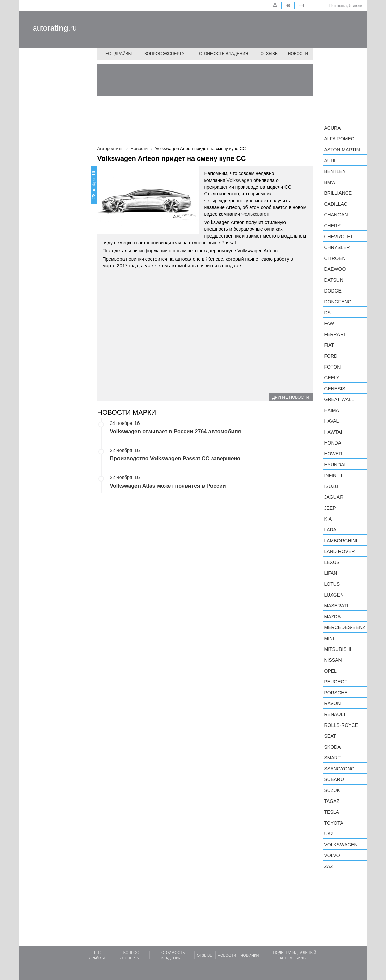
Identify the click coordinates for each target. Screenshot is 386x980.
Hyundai (335, 465)
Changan (336, 215)
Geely (332, 378)
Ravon (333, 703)
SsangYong (339, 769)
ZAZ (329, 866)
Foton (333, 367)
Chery (333, 226)
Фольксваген (255, 214)
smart (333, 758)
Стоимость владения (224, 54)
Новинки (250, 955)
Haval (332, 421)
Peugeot (336, 682)
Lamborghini (341, 541)
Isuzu (331, 486)
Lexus (332, 562)
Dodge (333, 291)
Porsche (336, 693)
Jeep (330, 508)
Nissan (333, 660)
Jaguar (334, 497)
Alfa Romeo (339, 139)
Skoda (333, 747)
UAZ (329, 834)
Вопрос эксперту (164, 54)
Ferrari (335, 334)
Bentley (335, 171)
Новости (298, 54)
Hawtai (333, 432)
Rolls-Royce (341, 725)
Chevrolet (339, 237)
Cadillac (336, 204)
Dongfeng (338, 302)
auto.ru (55, 28)
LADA (330, 530)
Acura (333, 128)
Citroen (335, 258)
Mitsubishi (338, 649)
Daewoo (335, 269)
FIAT (329, 345)
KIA (328, 519)
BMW (330, 182)
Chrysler (337, 247)
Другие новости (290, 397)
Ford (331, 356)
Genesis (335, 389)
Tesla (332, 812)
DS (327, 313)
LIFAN (331, 573)
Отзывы (270, 54)
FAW (329, 323)
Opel (330, 671)
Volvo (332, 855)
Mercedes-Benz (345, 627)
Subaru (334, 779)
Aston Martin (342, 150)
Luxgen (334, 595)
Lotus (332, 584)
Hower (333, 454)
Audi (330, 161)
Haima (332, 410)
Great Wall (339, 399)
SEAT (330, 736)
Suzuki (333, 790)
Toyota (334, 823)
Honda (333, 443)
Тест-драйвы (117, 54)
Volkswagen (240, 180)
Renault (335, 714)
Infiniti (333, 475)
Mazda (333, 617)
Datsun (334, 280)
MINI (329, 638)
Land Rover (340, 551)
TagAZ (332, 801)
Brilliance (338, 193)
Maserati (336, 606)
